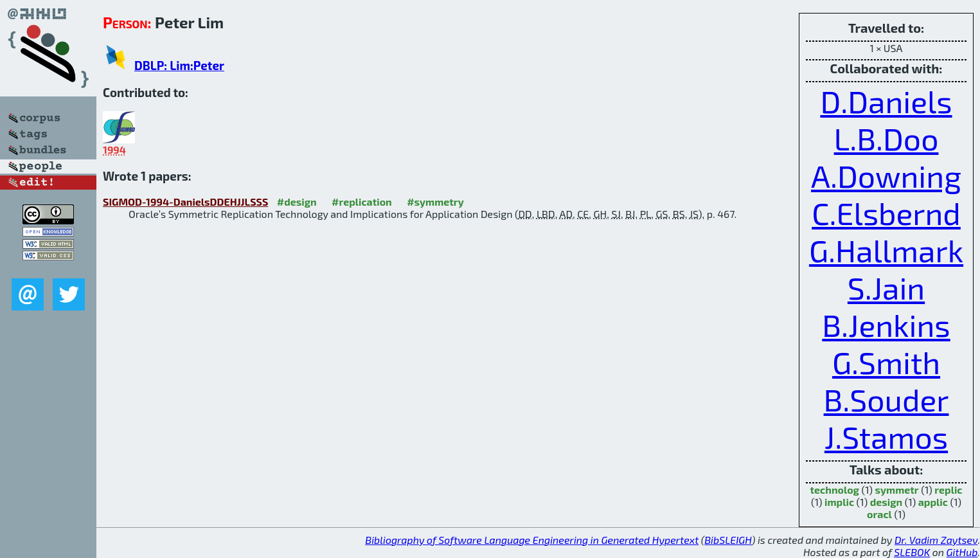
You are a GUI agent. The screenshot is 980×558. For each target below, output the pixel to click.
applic (933, 502)
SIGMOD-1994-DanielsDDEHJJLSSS (185, 202)
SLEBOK (912, 552)
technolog (835, 490)
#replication (362, 202)
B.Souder (886, 399)
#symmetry (435, 202)
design (886, 502)
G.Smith (886, 362)
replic (948, 490)
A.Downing (886, 175)
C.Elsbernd (886, 213)
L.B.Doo (886, 138)
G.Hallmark (886, 250)
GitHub (962, 552)
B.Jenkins (886, 325)
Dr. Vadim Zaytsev (936, 540)
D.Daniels (886, 101)
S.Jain (886, 287)
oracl (879, 514)
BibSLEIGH (728, 540)
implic (839, 502)
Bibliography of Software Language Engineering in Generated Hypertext (532, 540)
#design (297, 202)
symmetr (897, 490)
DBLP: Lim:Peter (179, 65)
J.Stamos (886, 437)
